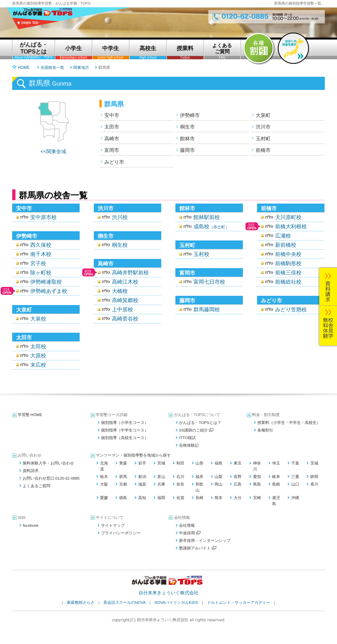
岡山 (219, 484)
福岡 (161, 498)
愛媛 (104, 498)
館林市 (187, 139)
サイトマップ (113, 525)
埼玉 (276, 463)
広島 (238, 484)
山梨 (219, 477)
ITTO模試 (187, 438)
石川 (180, 477)
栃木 (104, 477)
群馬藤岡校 (207, 309)
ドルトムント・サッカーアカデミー (239, 602)
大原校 (38, 356)
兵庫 (161, 484)
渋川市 (263, 127)
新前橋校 (286, 245)
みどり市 (114, 162)
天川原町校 (288, 217)
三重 (295, 477)
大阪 (104, 484)
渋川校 (120, 217)
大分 (238, 498)
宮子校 (38, 263)
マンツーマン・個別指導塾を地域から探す (133, 455)
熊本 (219, 498)
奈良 (180, 484)
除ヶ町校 (41, 273)
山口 (295, 484)
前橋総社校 (288, 282)
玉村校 (201, 254)
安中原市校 (43, 217)
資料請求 (31, 471)
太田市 (112, 127)
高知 (142, 498)
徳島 (123, 498)
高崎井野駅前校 (130, 273)
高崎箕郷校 (125, 300)
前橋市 (263, 150)
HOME (24, 68)
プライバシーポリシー (121, 533)
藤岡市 (187, 150)
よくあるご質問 (37, 486)
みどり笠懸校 (291, 309)
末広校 (38, 365)
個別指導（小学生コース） (125, 423)
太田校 (38, 346)
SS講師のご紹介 (196, 430)
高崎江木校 (125, 282)
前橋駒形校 (288, 263)
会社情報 (187, 525)
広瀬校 (283, 236)
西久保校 (41, 245)
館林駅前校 (207, 217)
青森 (123, 463)
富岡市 (112, 150)
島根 (276, 484)
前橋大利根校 (291, 226)
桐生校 (120, 245)
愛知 (257, 477)
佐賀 (180, 498)
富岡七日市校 (209, 282)
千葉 (295, 463)
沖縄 (295, 498)
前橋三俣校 (288, 273)
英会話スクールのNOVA (124, 602)
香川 (314, 484)
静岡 (314, 477)
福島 (219, 463)
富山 (161, 477)
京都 (123, 484)
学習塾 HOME (30, 415)
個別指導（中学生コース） (125, 430)
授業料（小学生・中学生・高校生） (289, 423)
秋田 (180, 463)
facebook (31, 525)
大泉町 (263, 115)
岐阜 (276, 477)
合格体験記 (189, 445)
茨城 (314, 463)
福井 (199, 477)
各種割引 (265, 430)
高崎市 (112, 139)
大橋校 (120, 291)
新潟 (142, 477)
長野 (238, 477)
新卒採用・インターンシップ (205, 541)
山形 (199, 463)
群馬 (123, 477)
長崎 (199, 498)
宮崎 (257, 498)
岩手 (142, 463)
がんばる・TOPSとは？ (200, 423)
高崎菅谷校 (125, 319)
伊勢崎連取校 (46, 282)
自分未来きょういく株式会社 (168, 593)
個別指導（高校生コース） (125, 438)
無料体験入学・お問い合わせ (48, 463)
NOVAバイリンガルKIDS (176, 602)
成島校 (211, 226)
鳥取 (257, 484)
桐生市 (187, 127)
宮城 (161, 463)
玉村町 (263, 139)
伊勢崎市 (190, 115)
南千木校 (41, 254)
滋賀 (142, 484)
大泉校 (38, 319)
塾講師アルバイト (198, 548)
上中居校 (122, 309)
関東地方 (81, 68)
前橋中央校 (288, 254)
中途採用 (190, 533)
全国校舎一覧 (52, 68)
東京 (238, 463)
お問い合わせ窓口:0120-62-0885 (51, 478)
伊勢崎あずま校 (49, 291)
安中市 (112, 115)
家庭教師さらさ (81, 602)
